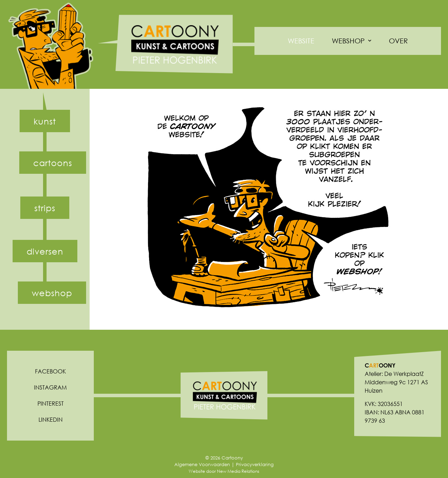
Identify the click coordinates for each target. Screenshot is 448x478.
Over (398, 41)
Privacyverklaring (255, 465)
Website (301, 41)
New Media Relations (238, 471)
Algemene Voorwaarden (202, 465)
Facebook (50, 371)
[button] (45, 121)
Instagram (50, 387)
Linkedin (51, 419)
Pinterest (51, 403)
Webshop (352, 41)
